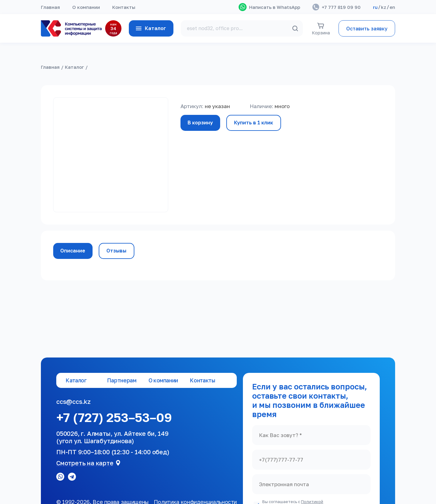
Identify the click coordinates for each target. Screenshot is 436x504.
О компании (86, 7)
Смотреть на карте (85, 463)
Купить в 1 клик (254, 123)
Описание (73, 251)
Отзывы (117, 251)
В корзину (200, 123)
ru (375, 7)
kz (384, 7)
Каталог (151, 28)
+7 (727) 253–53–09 (114, 417)
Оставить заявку (367, 29)
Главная (50, 7)
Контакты (124, 7)
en (392, 7)
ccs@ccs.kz (73, 401)
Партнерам (122, 381)
